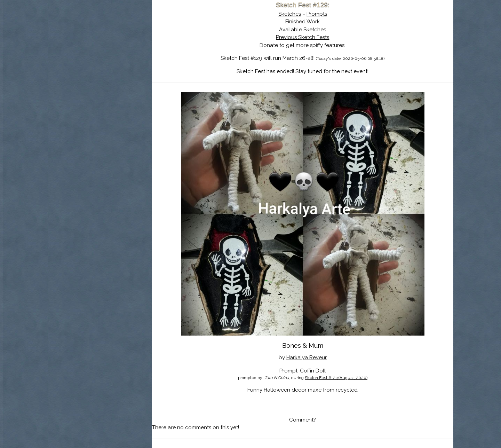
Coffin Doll (313, 371)
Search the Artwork (100, 71)
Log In (83, 82)
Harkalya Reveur (307, 357)
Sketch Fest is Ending (100, 39)
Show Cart (89, 91)
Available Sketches (303, 30)
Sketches (290, 14)
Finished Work (303, 22)
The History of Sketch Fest (100, 61)
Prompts (317, 14)
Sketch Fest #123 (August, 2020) (336, 378)
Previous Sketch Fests (303, 37)
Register (114, 82)
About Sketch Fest (100, 50)
